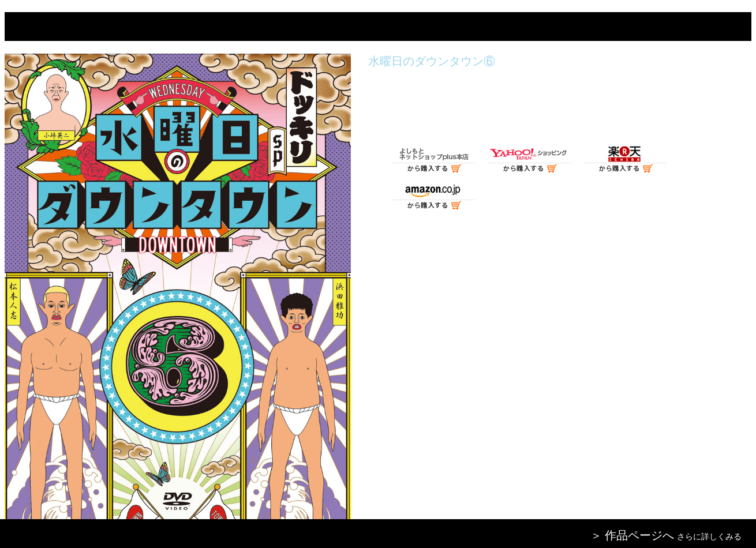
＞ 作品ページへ (632, 535)
